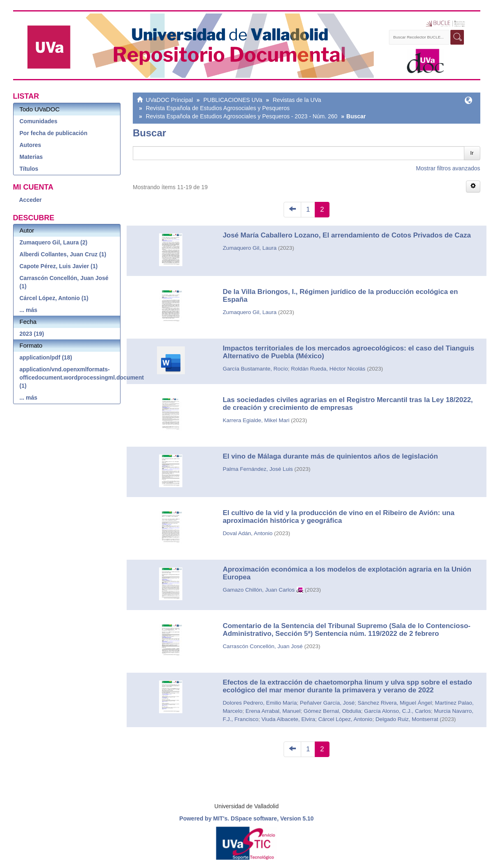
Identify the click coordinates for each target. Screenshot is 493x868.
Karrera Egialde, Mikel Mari (256, 420)
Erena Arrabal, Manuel (273, 711)
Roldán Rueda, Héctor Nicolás (328, 369)
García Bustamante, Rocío (255, 369)
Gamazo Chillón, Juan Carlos (259, 590)
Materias (31, 157)
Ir (472, 153)
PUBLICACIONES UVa (233, 100)
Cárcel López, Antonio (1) (54, 298)
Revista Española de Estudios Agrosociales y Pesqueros (218, 108)
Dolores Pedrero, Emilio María (260, 703)
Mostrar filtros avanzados (448, 168)
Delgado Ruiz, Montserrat (407, 719)
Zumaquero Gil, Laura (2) (54, 242)
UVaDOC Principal (169, 100)
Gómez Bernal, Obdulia (332, 711)
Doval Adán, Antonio (248, 533)
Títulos (29, 169)
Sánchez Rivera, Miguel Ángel (395, 703)
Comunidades (39, 121)
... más (29, 310)
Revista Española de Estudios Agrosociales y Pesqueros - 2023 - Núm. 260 (242, 116)
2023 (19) (32, 334)
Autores (31, 145)
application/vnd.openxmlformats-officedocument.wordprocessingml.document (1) (70, 377)
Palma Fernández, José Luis (258, 469)
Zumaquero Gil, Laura (249, 248)
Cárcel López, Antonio (345, 719)
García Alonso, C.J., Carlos (398, 711)
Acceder (31, 200)
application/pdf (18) (46, 357)
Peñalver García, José (327, 703)
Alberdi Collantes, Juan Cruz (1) (63, 254)
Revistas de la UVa (297, 100)
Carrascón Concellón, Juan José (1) (64, 282)
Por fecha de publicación (54, 133)
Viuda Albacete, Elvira (288, 719)
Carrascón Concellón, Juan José (262, 646)
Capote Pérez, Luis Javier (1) (59, 266)
